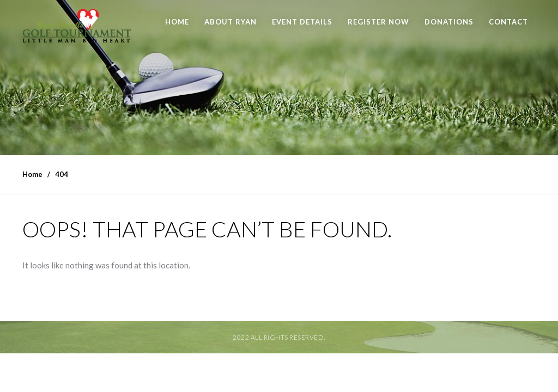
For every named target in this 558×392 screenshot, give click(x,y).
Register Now (378, 22)
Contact (508, 22)
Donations (449, 22)
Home (177, 22)
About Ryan (231, 22)
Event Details (302, 22)
